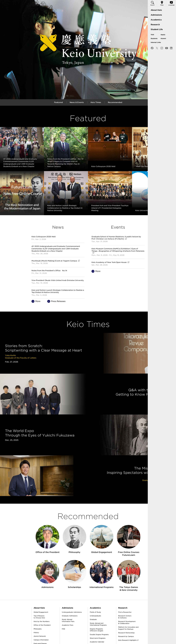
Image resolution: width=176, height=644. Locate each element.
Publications (24, 591)
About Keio (25, 552)
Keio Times (80, 607)
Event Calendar (81, 618)
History (22, 576)
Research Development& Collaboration (113, 566)
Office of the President (28, 569)
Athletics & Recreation (56, 622)
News (78, 611)
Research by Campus (112, 580)
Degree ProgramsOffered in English (82, 574)
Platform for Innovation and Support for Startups (114, 572)
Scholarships (52, 614)
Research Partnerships (112, 577)
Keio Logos (24, 606)
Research (109, 552)
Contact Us (62, 637)
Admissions (53, 552)
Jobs (19, 637)
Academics (81, 552)
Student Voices (53, 607)
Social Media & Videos (28, 610)
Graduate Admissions (56, 560)
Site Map (40, 637)
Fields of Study (81, 556)
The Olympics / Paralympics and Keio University (93, 622)
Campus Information (27, 584)
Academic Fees (53, 569)
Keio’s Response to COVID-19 (87, 625)
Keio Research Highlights (114, 584)
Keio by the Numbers (27, 565)
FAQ (49, 573)
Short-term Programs (84, 582)
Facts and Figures (26, 587)
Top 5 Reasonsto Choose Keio (25, 561)
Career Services (54, 618)
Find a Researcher (111, 556)
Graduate (79, 563)
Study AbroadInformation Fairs (54, 564)
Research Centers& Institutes (111, 561)
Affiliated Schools (82, 595)
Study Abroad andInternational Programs (84, 568)
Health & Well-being (55, 625)
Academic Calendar (83, 586)
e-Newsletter (24, 613)
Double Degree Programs (85, 578)
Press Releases (81, 614)
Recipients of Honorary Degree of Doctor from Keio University (32, 596)
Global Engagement (27, 556)
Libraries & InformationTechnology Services (84, 590)
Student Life (54, 603)
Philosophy (24, 573)
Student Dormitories (55, 611)
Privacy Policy (51, 637)
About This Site (29, 637)
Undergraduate (81, 560)
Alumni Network (26, 580)
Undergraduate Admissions (58, 556)
